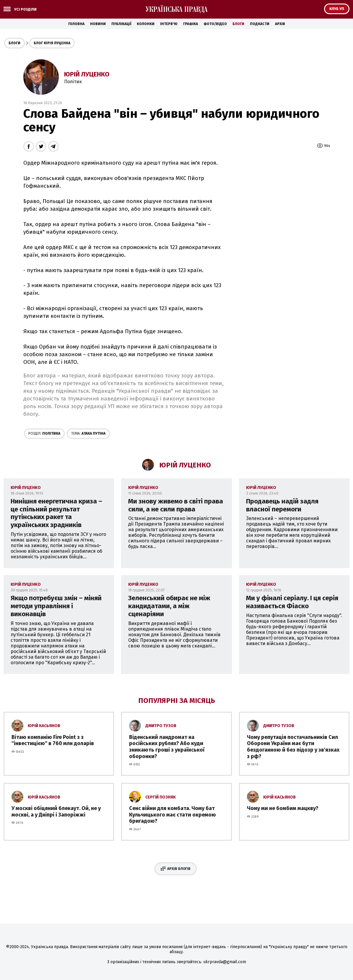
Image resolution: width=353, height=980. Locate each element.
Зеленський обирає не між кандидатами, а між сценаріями (169, 606)
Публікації (121, 24)
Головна (76, 24)
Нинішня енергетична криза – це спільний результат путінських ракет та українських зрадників (56, 513)
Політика (44, 433)
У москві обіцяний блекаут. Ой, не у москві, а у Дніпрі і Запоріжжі (56, 812)
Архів (280, 24)
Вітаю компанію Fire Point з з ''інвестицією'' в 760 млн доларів (53, 740)
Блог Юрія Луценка (52, 43)
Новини (98, 24)
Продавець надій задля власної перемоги (282, 505)
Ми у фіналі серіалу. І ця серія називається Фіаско (292, 602)
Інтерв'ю (169, 24)
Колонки (146, 24)
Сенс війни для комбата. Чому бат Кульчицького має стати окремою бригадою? (173, 815)
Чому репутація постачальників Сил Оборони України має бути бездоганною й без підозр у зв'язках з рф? (293, 747)
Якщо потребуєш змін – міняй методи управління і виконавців (56, 606)
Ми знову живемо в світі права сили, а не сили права (176, 505)
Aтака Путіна (88, 433)
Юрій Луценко (87, 74)
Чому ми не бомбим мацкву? (283, 808)
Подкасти (260, 24)
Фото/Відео (215, 24)
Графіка (191, 24)
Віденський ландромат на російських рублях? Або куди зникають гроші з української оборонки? (167, 747)
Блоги (238, 24)
